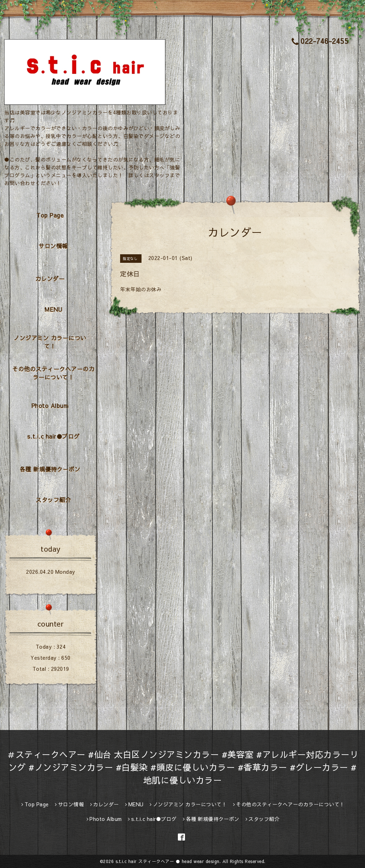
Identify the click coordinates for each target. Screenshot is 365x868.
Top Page (50, 215)
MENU (53, 309)
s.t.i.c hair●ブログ (53, 436)
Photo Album (50, 405)
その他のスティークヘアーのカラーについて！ (53, 373)
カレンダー (50, 279)
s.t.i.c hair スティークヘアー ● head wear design (168, 861)
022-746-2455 (320, 41)
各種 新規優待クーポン (50, 469)
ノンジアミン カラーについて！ (50, 342)
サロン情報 (53, 246)
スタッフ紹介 (53, 500)
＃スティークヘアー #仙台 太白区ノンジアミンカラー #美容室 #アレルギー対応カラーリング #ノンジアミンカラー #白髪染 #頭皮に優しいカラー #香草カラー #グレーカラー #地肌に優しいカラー (182, 767)
